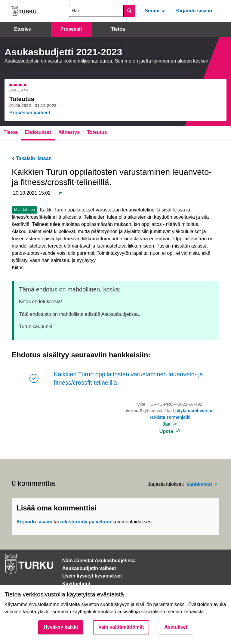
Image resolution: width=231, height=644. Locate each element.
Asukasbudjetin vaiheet (89, 568)
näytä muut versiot (195, 411)
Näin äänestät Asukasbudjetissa (99, 561)
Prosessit (71, 29)
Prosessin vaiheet (30, 113)
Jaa (170, 424)
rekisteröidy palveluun (86, 522)
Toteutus (97, 132)
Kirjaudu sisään (194, 11)
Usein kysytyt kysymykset (92, 576)
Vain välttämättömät (121, 627)
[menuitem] (156, 11)
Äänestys (69, 132)
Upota (170, 431)
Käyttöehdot (76, 584)
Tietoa (118, 29)
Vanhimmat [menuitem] (199, 485)
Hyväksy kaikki (61, 627)
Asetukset (176, 627)
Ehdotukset (38, 132)
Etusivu (23, 29)
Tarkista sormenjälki (170, 417)
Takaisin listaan (32, 158)
